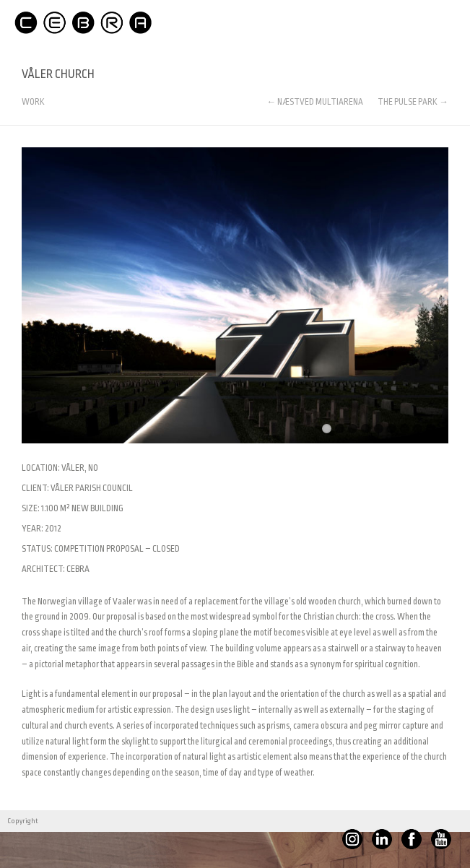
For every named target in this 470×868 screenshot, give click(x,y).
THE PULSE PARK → (413, 102)
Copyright (23, 821)
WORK (33, 102)
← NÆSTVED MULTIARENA (315, 102)
